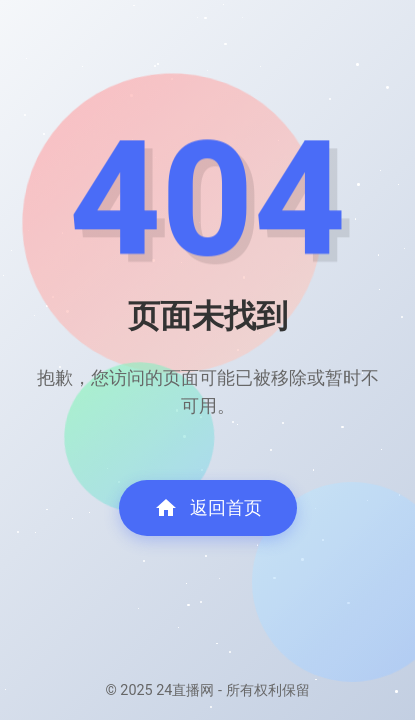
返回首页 (208, 508)
